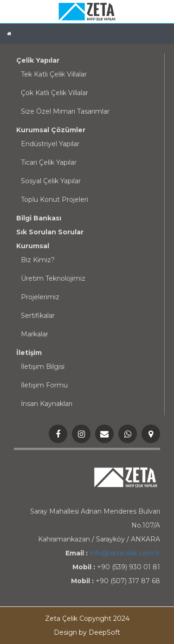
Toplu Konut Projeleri (55, 200)
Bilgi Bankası (39, 218)
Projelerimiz (40, 297)
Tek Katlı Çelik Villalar (54, 74)
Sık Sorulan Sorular (50, 232)
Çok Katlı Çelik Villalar (55, 93)
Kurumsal (33, 246)
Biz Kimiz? (38, 260)
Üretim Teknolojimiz (53, 278)
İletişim (29, 353)
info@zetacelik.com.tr (125, 553)
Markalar (35, 334)
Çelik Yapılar (38, 60)
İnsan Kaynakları (47, 404)
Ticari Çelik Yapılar (49, 162)
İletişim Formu (44, 385)
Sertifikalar (38, 316)
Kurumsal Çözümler (51, 130)
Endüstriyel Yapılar (50, 144)
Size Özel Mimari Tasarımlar (65, 111)
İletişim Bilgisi (43, 367)
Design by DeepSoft (87, 632)
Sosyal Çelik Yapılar (51, 181)
